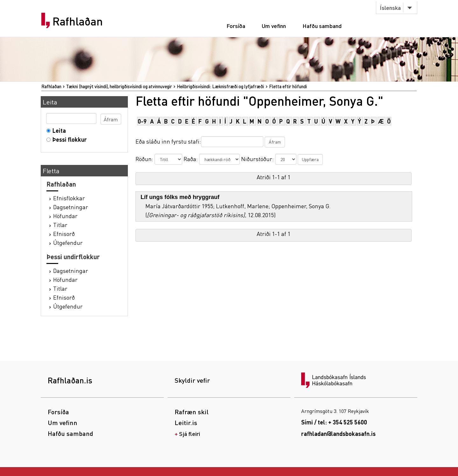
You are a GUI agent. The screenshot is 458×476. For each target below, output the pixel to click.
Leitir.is (186, 423)
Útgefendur (68, 242)
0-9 (142, 121)
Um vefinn (274, 26)
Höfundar (65, 216)
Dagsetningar (71, 207)
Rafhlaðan (78, 21)
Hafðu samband (322, 26)
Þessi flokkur (68, 139)
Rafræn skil (192, 412)
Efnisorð (64, 234)
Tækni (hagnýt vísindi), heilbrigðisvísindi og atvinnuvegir (119, 86)
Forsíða (236, 26)
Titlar (60, 225)
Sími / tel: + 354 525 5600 (334, 422)
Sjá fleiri (190, 433)
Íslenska (390, 7)
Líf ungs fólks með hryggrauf (180, 197)
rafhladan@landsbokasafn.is (338, 433)
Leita (58, 130)
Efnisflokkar (69, 198)
